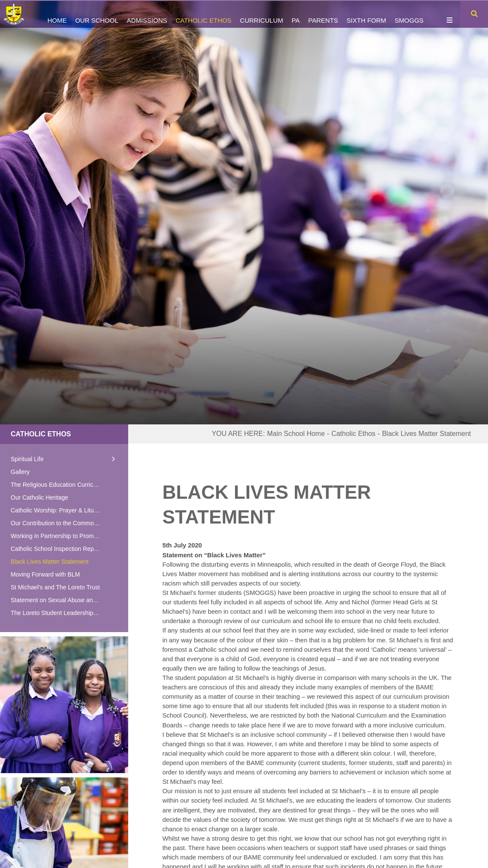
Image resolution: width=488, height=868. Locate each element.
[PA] (295, 14)
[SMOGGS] (409, 14)
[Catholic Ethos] (204, 14)
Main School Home (296, 434)
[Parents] (323, 14)
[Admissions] (147, 14)
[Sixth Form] (366, 14)
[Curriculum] (262, 14)
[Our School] (97, 14)
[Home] (18, 14)
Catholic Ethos (41, 434)
